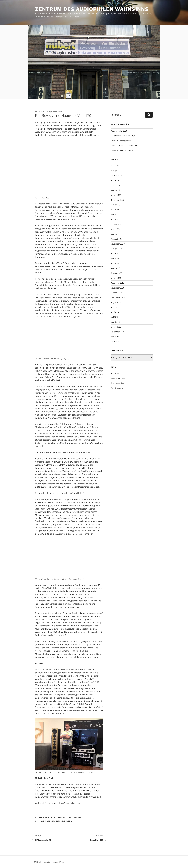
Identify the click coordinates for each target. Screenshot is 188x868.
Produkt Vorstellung (70, 817)
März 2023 (115, 190)
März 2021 (115, 234)
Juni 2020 (115, 254)
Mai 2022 (115, 215)
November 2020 (118, 244)
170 (40, 821)
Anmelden (115, 373)
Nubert (59, 821)
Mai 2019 (115, 317)
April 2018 (115, 337)
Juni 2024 (115, 180)
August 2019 (116, 302)
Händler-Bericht (48, 817)
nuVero (68, 821)
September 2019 (118, 298)
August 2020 (116, 249)
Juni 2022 (115, 210)
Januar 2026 (116, 166)
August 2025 (116, 171)
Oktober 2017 (116, 341)
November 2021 (117, 224)
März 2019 (115, 322)
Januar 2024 (116, 185)
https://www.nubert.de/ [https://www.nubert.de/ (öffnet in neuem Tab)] (69, 803)
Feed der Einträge (118, 378)
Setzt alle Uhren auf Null (121, 141)
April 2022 (115, 219)
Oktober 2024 (117, 176)
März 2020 (115, 268)
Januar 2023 (116, 195)
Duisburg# (49, 821)
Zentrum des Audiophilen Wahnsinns (92, 9)
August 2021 (116, 229)
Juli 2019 (114, 307)
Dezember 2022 (117, 200)
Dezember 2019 (117, 283)
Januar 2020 (116, 278)
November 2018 (118, 332)
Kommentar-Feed (118, 383)
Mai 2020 (115, 259)
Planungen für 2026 (119, 131)
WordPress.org (117, 388)
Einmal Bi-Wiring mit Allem (122, 150)
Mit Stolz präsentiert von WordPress (49, 862)
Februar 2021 (116, 239)
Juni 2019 (115, 312)
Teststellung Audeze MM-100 (123, 136)
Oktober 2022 (116, 205)
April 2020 (115, 263)
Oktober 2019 (116, 293)
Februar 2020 (116, 273)
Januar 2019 (116, 327)
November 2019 (118, 288)
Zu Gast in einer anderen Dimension (125, 145)
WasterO (58, 112)
